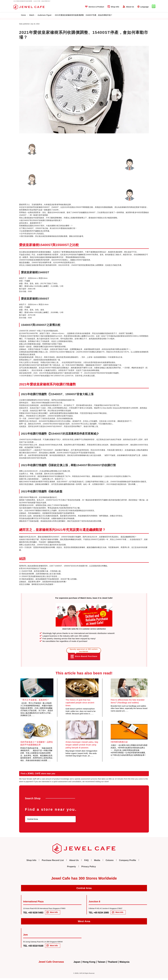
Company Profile (116, 862)
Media (89, 862)
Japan (75, 964)
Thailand (113, 964)
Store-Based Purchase (84, 655)
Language (144, 7)
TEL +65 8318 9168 (35, 947)
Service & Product (96, 7)
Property (133, 862)
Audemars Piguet (46, 15)
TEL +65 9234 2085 (101, 913)
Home (24, 15)
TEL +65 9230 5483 (35, 913)
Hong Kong (88, 964)
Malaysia (126, 964)
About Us (130, 7)
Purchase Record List (49, 862)
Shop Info (115, 7)
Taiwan (101, 964)
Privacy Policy (82, 867)
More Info (60, 913)
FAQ (79, 862)
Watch (33, 15)
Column (100, 862)
